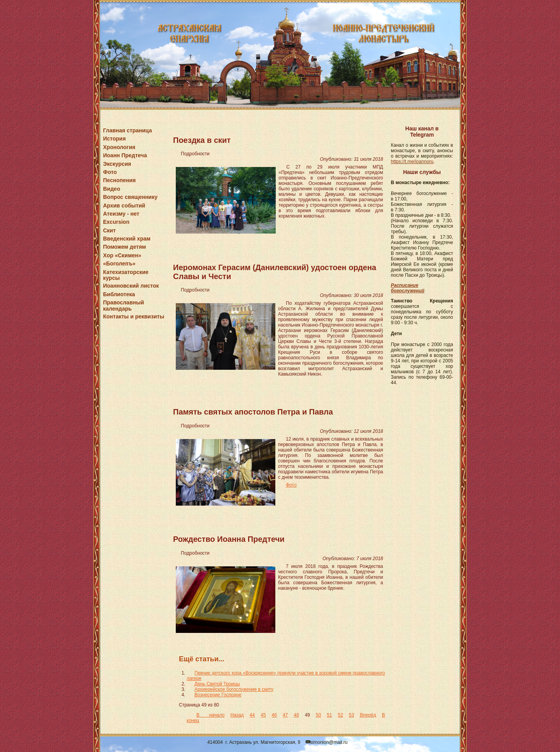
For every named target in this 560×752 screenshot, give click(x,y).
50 (318, 715)
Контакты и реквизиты (134, 316)
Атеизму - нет (121, 214)
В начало (210, 715)
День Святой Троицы (217, 684)
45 (263, 715)
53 (351, 715)
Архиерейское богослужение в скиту (234, 689)
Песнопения (119, 180)
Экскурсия (117, 164)
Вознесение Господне (218, 695)
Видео (112, 189)
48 (296, 715)
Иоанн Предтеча (125, 155)
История (114, 139)
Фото (110, 172)
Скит (109, 230)
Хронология (119, 147)
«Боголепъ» (119, 264)
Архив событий (124, 206)
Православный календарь (123, 305)
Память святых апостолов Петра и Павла (253, 412)
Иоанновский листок (131, 286)
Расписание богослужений (408, 288)
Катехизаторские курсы (126, 275)
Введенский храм (127, 239)
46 (274, 715)
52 (340, 715)
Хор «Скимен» (122, 255)
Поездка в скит (202, 140)
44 (252, 715)
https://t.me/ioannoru (412, 162)
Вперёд (368, 715)
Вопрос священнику (130, 197)
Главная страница (127, 130)
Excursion (116, 222)
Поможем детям (124, 247)
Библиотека (119, 294)
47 (285, 715)
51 (329, 715)
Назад (237, 715)
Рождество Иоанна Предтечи (229, 539)
